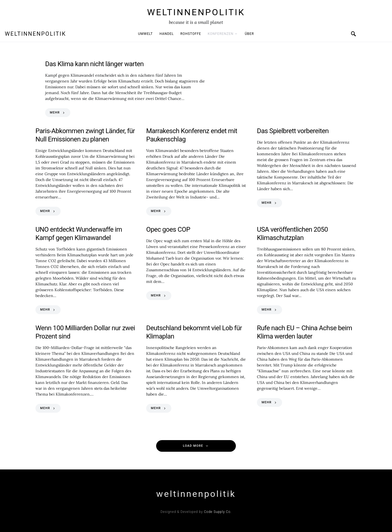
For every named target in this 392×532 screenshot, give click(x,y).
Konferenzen (220, 34)
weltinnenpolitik (196, 12)
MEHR (55, 113)
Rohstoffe (191, 34)
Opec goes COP (168, 229)
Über (249, 34)
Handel (167, 34)
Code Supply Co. (218, 512)
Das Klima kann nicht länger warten (94, 64)
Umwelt (145, 34)
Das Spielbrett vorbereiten (293, 131)
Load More (193, 446)
